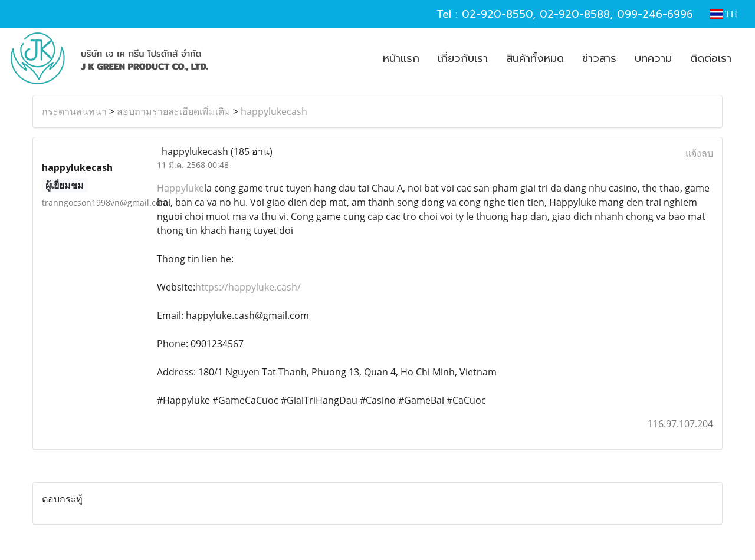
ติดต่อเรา (711, 58)
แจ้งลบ (699, 153)
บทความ (653, 58)
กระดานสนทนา (74, 111)
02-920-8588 (575, 14)
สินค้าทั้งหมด (535, 58)
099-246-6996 (655, 14)
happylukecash (274, 111)
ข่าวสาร (599, 58)
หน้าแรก (401, 58)
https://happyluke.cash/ (248, 287)
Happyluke (180, 188)
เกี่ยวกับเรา (463, 58)
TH (724, 14)
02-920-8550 (497, 14)
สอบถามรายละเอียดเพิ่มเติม (174, 111)
